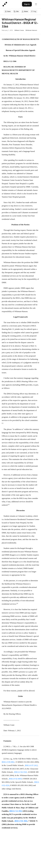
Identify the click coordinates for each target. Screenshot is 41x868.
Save (8, 11)
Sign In (27, 4)
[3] (5, 794)
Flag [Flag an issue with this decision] (34, 11)
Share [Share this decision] (25, 11)
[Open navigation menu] (36, 4)
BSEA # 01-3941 (21, 821)
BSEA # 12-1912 (16, 811)
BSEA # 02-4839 (15, 779)
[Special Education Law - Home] (5, 4)
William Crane (19, 30)
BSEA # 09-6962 (8, 762)
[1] (5, 746)
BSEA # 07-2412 (31, 765)
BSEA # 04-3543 (21, 772)
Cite (16, 11)
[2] (5, 759)
